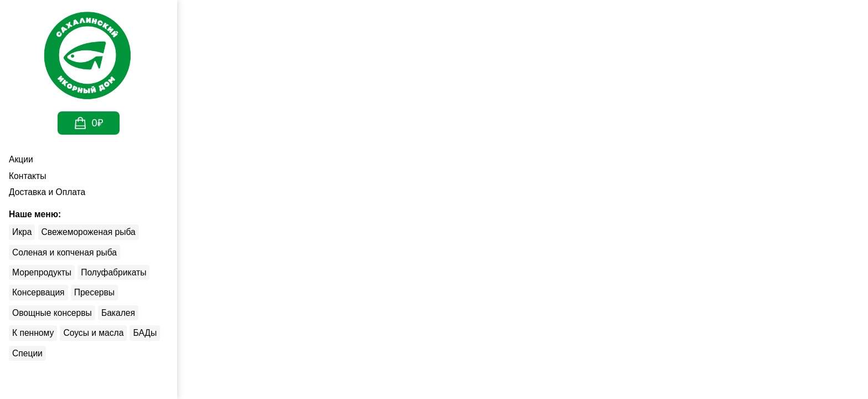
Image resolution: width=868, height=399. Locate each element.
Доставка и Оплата (51, 192)
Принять (649, 363)
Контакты (30, 176)
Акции (24, 159)
